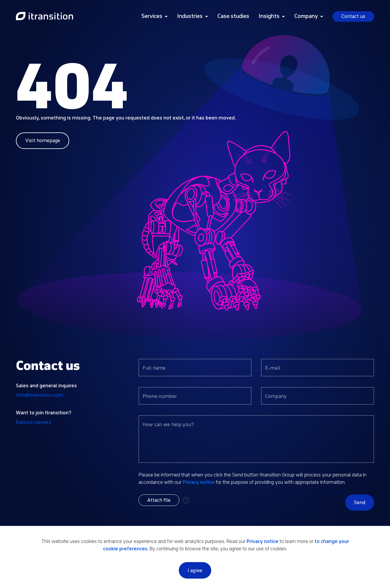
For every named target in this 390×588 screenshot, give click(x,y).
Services (152, 16)
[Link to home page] (44, 16)
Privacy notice (199, 482)
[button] (159, 500)
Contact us (353, 16)
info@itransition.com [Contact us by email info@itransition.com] (39, 395)
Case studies (233, 16)
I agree (195, 570)
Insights (269, 16)
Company (306, 16)
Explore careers (34, 422)
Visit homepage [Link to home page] (43, 141)
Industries (190, 16)
